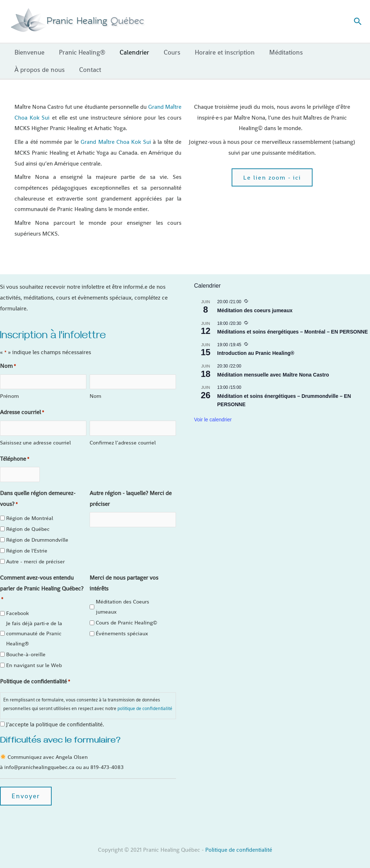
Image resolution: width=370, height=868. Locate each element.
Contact (88, 70)
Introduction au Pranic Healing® (256, 353)
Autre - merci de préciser (35, 554)
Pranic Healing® (80, 52)
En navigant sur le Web (34, 658)
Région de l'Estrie (27, 543)
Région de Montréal (30, 510)
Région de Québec (28, 522)
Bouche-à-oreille (26, 647)
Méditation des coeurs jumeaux (255, 310)
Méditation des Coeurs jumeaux (122, 599)
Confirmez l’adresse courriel (123, 437)
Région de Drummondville (37, 532)
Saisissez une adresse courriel (35, 437)
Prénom (9, 394)
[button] (358, 21)
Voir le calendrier (213, 420)
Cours (167, 52)
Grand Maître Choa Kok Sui (116, 142)
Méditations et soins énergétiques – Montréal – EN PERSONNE (292, 332)
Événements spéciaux (122, 626)
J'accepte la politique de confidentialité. (55, 717)
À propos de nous (39, 70)
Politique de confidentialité (239, 843)
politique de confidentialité (145, 701)
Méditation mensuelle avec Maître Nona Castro (273, 375)
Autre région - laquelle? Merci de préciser (131, 491)
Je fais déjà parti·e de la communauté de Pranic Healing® (34, 626)
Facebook (18, 606)
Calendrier (131, 52)
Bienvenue (29, 52)
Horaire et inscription (218, 52)
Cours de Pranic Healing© (126, 615)
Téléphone (15, 454)
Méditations (278, 52)
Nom (95, 394)
